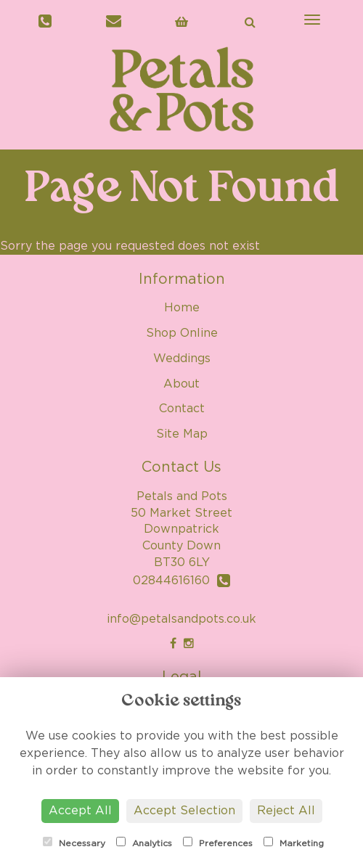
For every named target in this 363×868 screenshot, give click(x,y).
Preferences (218, 842)
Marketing (294, 842)
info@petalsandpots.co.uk (181, 619)
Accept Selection (184, 811)
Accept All (80, 811)
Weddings (182, 359)
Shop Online (182, 333)
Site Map (182, 434)
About (181, 384)
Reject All (286, 811)
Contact (182, 409)
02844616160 (181, 581)
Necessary (74, 842)
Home (182, 308)
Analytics (144, 842)
